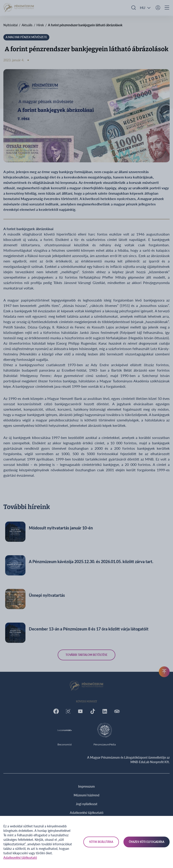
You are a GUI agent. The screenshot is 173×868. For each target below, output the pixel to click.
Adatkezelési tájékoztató (20, 858)
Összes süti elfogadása (147, 842)
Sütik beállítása (101, 842)
